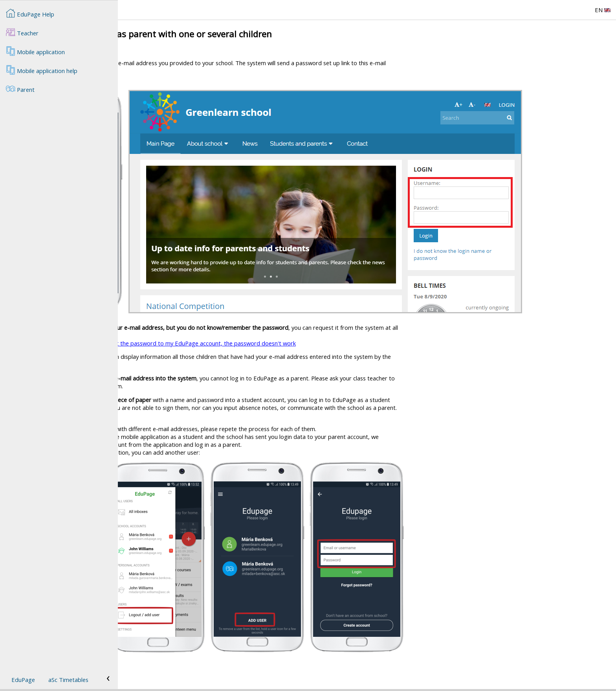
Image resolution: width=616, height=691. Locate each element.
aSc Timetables (68, 680)
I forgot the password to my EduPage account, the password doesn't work (315, 343)
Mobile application (35, 51)
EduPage (23, 680)
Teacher (22, 32)
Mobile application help (42, 70)
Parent (20, 89)
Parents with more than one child (173, 672)
